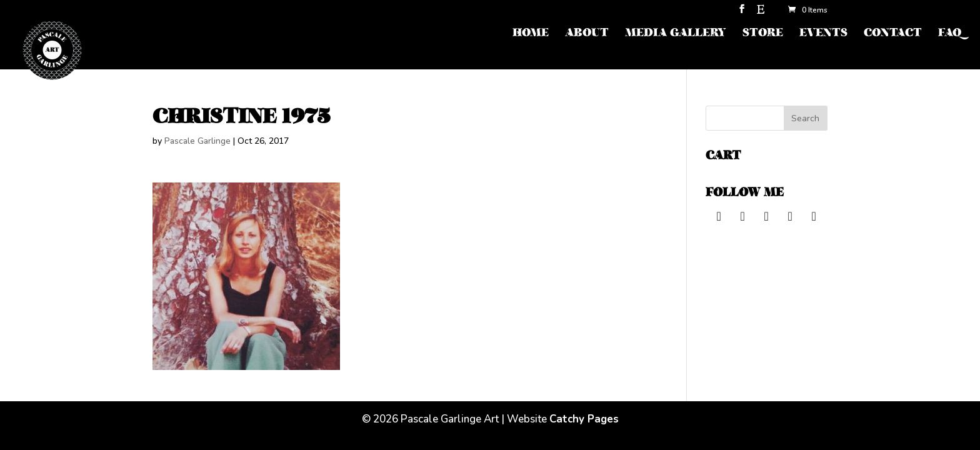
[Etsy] (761, 13)
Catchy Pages (584, 419)
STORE (763, 34)
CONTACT (893, 34)
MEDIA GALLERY (676, 34)
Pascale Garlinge (197, 141)
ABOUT (587, 34)
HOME (531, 34)
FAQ (950, 34)
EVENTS (823, 34)
